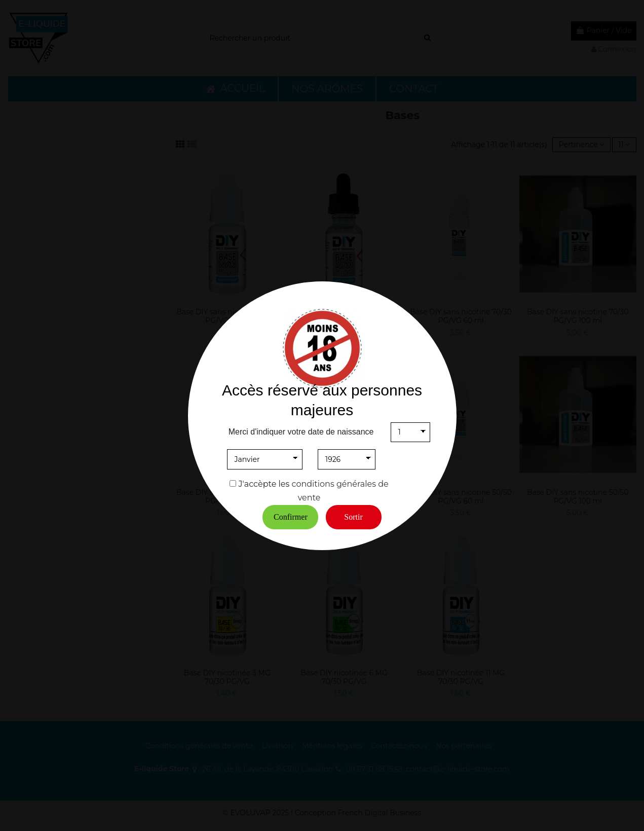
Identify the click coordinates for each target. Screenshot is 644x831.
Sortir (353, 517)
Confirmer (291, 517)
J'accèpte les (264, 484)
